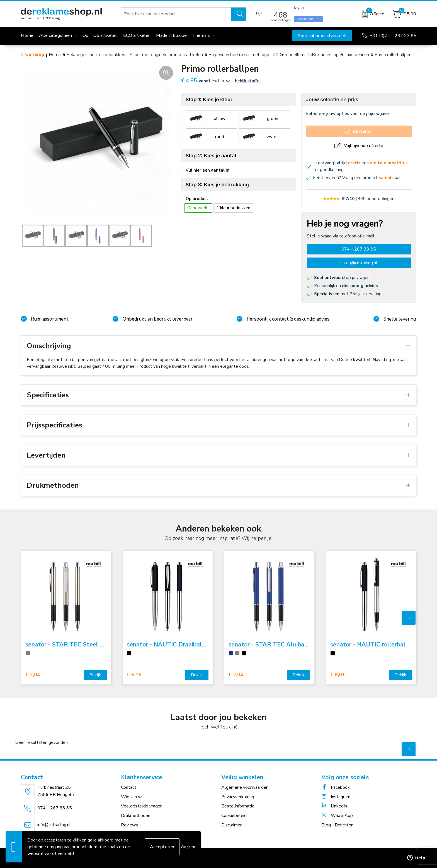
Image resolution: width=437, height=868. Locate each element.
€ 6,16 (134, 675)
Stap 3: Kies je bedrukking (217, 185)
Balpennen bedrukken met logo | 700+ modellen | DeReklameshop (274, 55)
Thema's (201, 35)
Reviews (129, 825)
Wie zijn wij (132, 797)
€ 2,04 (33, 675)
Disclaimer (231, 825)
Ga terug (35, 54)
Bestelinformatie (238, 806)
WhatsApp (337, 816)
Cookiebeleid (234, 816)
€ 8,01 (338, 675)
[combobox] (176, 14)
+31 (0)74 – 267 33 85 (393, 36)
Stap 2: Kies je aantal (211, 156)
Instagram (336, 797)
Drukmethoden (136, 816)
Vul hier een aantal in (207, 170)
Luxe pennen (357, 55)
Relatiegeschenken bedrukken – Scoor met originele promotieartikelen (135, 55)
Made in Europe (171, 35)
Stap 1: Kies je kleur (209, 99)
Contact (129, 787)
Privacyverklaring (238, 797)
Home (55, 55)
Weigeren (188, 847)
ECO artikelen (137, 35)
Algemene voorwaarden (245, 787)
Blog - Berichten (337, 825)
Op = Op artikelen (100, 35)
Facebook (336, 787)
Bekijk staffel (248, 81)
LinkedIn (334, 806)
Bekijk (95, 675)
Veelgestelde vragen (142, 806)
